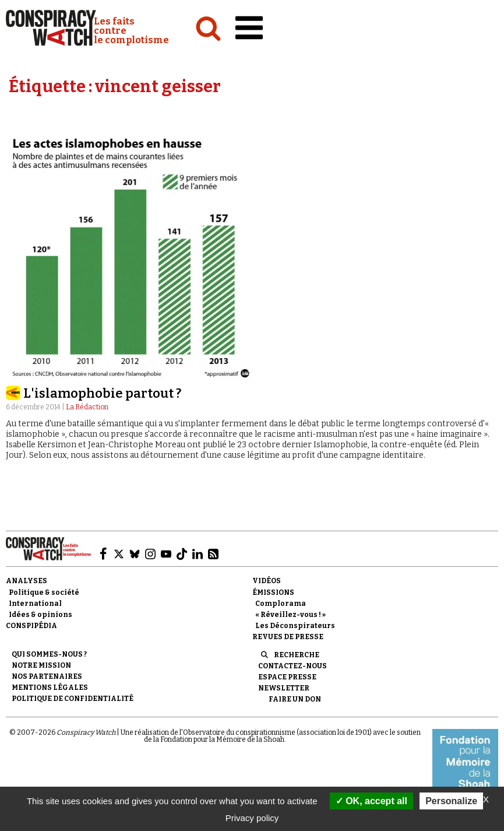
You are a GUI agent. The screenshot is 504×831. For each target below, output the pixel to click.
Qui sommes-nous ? (49, 654)
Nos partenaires (47, 676)
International (35, 604)
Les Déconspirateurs (295, 626)
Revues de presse (288, 637)
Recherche (297, 655)
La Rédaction (87, 407)
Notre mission (41, 665)
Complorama (281, 604)
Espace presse (287, 677)
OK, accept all (371, 801)
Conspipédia (31, 626)
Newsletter (284, 688)
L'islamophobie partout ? (102, 393)
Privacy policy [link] (252, 818)
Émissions (273, 592)
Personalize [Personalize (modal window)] (451, 801)
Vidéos (267, 581)
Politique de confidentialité (73, 699)
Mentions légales (50, 688)
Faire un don (295, 699)
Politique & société (44, 592)
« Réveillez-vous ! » (290, 615)
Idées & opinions (40, 615)
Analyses (27, 581)
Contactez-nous (292, 666)
